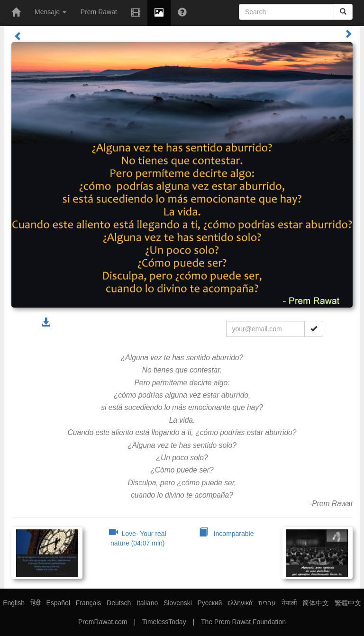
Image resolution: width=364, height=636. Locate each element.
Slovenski (178, 603)
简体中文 (316, 603)
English (14, 603)
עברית (267, 603)
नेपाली (289, 603)
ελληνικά (240, 603)
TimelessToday (164, 622)
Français (89, 603)
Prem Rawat (99, 12)
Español (58, 603)
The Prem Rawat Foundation (243, 622)
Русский (209, 603)
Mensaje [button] (50, 12)
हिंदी (36, 603)
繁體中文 (348, 603)
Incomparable (227, 534)
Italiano (147, 603)
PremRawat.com (103, 622)
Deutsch (119, 603)
